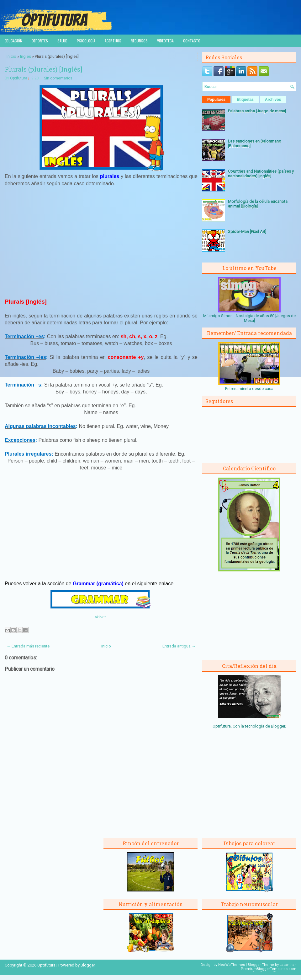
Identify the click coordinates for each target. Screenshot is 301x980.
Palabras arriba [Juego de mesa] (257, 111)
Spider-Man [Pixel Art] (247, 232)
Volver (100, 617)
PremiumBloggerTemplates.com (269, 969)
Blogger (278, 726)
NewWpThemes (232, 965)
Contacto (192, 41)
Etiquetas (245, 100)
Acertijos (113, 41)
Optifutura (19, 78)
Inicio (11, 56)
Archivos (273, 100)
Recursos (139, 41)
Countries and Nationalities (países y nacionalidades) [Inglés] (261, 174)
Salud (62, 41)
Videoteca (165, 41)
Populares (216, 100)
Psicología (86, 41)
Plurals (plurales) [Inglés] (43, 69)
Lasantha (287, 965)
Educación (13, 41)
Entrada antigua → (179, 646)
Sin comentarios (58, 78)
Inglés (26, 56)
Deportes (40, 41)
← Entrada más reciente (28, 646)
